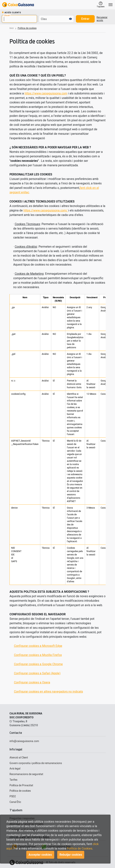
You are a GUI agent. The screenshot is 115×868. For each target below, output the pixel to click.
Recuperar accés (102, 19)
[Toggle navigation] (111, 5)
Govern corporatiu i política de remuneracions (36, 763)
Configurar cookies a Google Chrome (38, 664)
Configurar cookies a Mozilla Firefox (38, 655)
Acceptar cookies (40, 855)
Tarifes (13, 780)
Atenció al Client (19, 758)
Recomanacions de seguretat (26, 774)
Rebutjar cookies (71, 855)
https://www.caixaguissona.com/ (46, 211)
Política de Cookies (80, 849)
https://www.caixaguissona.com (46, 93)
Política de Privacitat (21, 785)
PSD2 (13, 796)
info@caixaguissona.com (24, 741)
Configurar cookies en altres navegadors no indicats (48, 692)
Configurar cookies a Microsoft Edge (38, 646)
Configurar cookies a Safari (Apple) (37, 673)
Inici (12, 28)
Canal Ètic (15, 802)
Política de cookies (20, 791)
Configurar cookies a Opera (32, 682)
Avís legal (15, 769)
